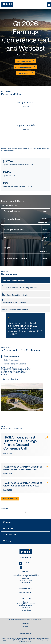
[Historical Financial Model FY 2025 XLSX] (26, 258)
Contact (7, 522)
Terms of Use (28, 642)
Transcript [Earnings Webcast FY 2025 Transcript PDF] (41, 222)
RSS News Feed (10, 535)
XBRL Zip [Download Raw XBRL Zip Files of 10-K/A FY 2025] (43, 251)
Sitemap (7, 541)
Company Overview (10, 379)
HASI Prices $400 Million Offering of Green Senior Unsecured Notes (23, 468)
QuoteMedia (18, 638)
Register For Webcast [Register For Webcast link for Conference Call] (24, 67)
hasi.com (24, 558)
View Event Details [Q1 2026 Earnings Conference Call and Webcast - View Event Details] (24, 61)
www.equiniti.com (26, 610)
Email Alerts (8, 528)
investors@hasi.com (26, 592)
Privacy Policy (26, 623)
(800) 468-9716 (26, 608)
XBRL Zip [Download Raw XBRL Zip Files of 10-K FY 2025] (43, 241)
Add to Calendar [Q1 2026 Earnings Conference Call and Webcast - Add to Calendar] (24, 74)
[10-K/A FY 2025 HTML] (26, 248)
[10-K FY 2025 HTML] (26, 237)
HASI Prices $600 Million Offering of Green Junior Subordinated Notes (23, 484)
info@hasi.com (26, 583)
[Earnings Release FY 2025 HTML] (26, 211)
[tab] (26, 280)
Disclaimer (26, 627)
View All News (8, 498)
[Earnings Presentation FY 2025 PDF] (26, 230)
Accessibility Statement (26, 633)
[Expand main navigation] (49, 5)
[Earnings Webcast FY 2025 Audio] (26, 219)
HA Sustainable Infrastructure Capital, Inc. (22, 620)
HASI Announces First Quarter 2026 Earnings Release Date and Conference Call (20, 443)
